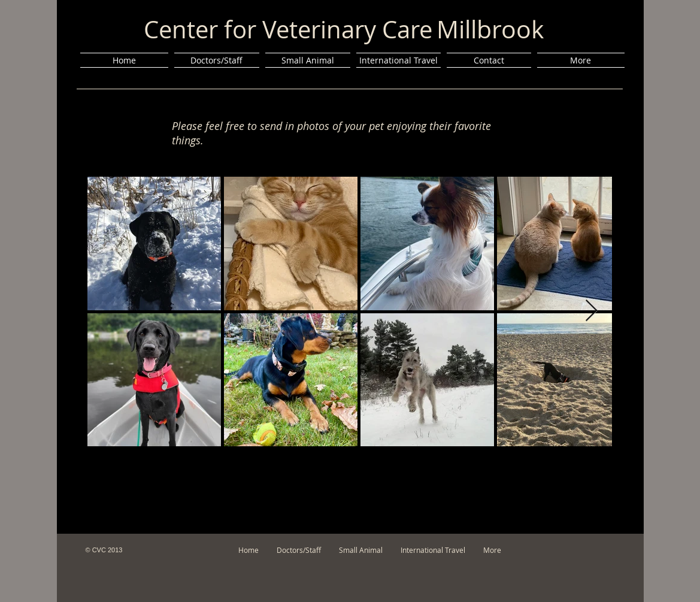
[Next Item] (591, 311)
